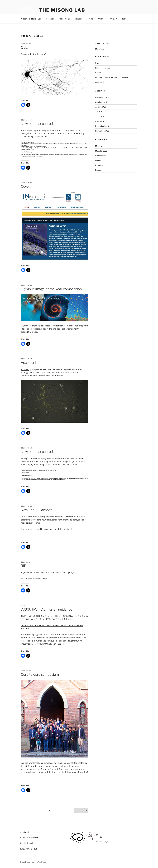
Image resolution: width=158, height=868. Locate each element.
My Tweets (100, 49)
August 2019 (101, 107)
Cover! (26, 186)
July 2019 (99, 112)
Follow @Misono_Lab (29, 849)
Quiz (24, 47)
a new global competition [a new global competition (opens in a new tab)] (51, 326)
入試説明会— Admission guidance (47, 609)
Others (98, 160)
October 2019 (101, 102)
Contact (114, 19)
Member (78, 19)
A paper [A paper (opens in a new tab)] (25, 369)
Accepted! (29, 363)
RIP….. (25, 566)
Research (50, 19)
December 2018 (102, 126)
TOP (124, 19)
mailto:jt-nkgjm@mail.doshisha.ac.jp (48, 644)
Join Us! (90, 19)
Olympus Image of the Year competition (51, 289)
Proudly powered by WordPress (33, 862)
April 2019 (99, 121)
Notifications (101, 156)
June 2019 (100, 116)
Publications (64, 19)
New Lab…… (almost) (37, 510)
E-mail (30, 843)
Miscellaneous (101, 151)
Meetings (99, 146)
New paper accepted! (37, 124)
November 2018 (102, 131)
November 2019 (102, 97)
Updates (102, 19)
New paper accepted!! (38, 452)
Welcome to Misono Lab (31, 19)
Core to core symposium (40, 674)
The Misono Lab (62, 10)
